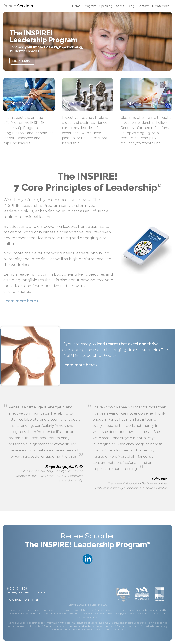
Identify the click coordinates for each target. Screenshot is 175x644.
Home (76, 6)
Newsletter (160, 6)
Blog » (134, 104)
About (120, 6)
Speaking (106, 6)
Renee (18, 6)
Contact (143, 6)
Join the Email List (23, 600)
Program (90, 6)
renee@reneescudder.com (27, 592)
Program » (22, 104)
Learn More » (22, 61)
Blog (131, 6)
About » (78, 104)
